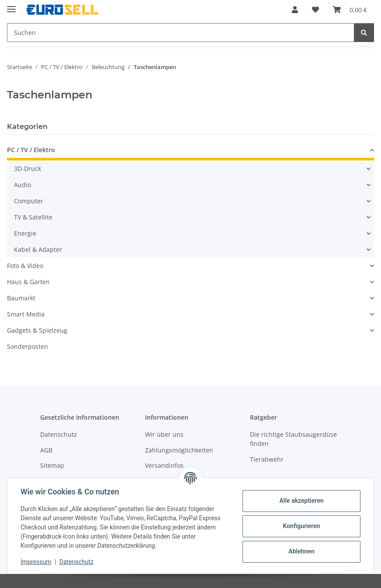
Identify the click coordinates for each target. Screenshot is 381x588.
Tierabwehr (267, 459)
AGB (46, 450)
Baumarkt (21, 298)
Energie (25, 233)
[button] (295, 10)
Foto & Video (25, 266)
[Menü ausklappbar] (11, 5)
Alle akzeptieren (300, 501)
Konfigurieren (300, 526)
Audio (23, 185)
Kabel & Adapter (38, 249)
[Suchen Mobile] (181, 33)
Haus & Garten (28, 282)
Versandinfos (164, 465)
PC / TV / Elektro (31, 150)
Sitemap (52, 465)
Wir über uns (164, 434)
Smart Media (26, 314)
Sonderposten (28, 346)
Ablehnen (300, 551)
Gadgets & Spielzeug (37, 330)
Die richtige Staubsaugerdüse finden (293, 439)
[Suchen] (364, 33)
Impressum (37, 562)
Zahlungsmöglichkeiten (179, 450)
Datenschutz (77, 562)
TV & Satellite (33, 217)
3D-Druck (28, 169)
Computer (29, 201)
